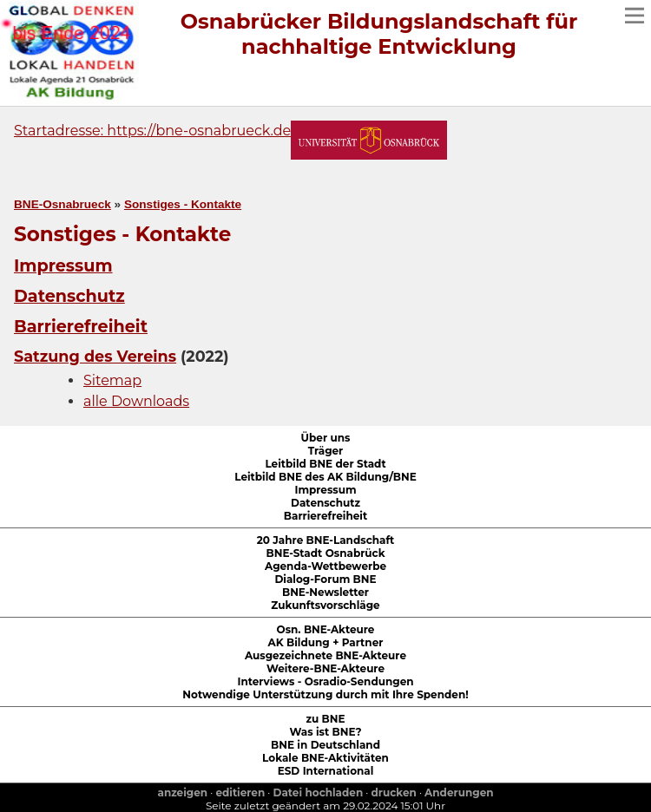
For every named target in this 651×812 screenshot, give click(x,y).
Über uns (326, 438)
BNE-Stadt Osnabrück (326, 553)
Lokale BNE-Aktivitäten (325, 758)
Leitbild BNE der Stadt (325, 464)
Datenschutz (69, 296)
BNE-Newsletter (325, 592)
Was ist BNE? (326, 732)
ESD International (326, 771)
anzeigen (182, 792)
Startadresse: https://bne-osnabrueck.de (152, 131)
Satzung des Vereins (95, 356)
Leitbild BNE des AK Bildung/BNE (325, 477)
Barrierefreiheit (81, 326)
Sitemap (112, 380)
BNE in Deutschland (325, 745)
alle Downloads (136, 401)
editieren (240, 792)
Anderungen (459, 792)
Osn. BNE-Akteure (326, 629)
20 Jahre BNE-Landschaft (326, 540)
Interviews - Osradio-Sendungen (325, 681)
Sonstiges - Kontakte (183, 204)
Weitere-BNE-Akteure (325, 668)
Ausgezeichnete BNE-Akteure (325, 655)
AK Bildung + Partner (326, 642)
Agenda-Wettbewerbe (325, 566)
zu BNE (325, 719)
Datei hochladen (319, 792)
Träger (326, 451)
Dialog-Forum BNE (325, 579)
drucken (394, 792)
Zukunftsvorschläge (325, 605)
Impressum (63, 265)
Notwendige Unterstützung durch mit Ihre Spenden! (325, 694)
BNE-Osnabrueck (62, 204)
